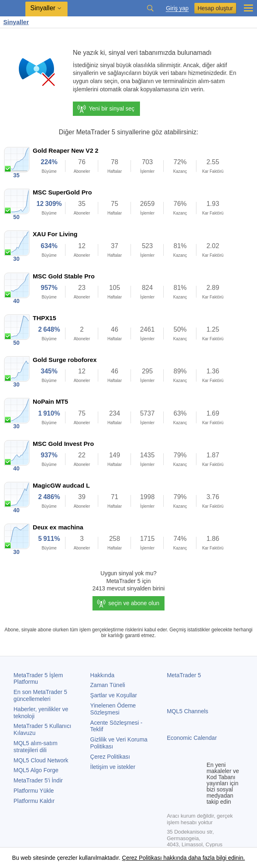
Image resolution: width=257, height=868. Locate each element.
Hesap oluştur (215, 8)
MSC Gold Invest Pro (63, 444)
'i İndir (38, 780)
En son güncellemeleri (40, 695)
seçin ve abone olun (134, 603)
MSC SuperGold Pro (62, 192)
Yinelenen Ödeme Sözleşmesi (113, 709)
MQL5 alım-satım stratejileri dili (35, 747)
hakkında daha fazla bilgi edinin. (203, 858)
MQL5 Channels (188, 711)
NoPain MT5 (50, 401)
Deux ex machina (58, 527)
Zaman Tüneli (107, 685)
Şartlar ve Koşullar (113, 695)
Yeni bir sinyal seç (106, 109)
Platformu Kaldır (34, 801)
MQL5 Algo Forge (36, 770)
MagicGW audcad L (61, 485)
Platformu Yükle (34, 791)
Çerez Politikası (110, 757)
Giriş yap (177, 8)
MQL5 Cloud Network (41, 760)
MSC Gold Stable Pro (64, 276)
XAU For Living (55, 234)
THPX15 (44, 318)
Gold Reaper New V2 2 (65, 150)
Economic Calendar (192, 738)
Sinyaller (16, 22)
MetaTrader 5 (184, 675)
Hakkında (102, 675)
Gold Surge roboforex (65, 360)
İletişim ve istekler (113, 767)
